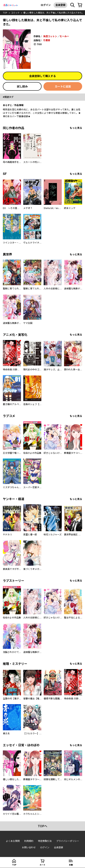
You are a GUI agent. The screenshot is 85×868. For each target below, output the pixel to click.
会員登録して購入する (42, 76)
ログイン (46, 5)
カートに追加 (63, 86)
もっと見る (76, 128)
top (5, 13)
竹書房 (47, 40)
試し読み (22, 86)
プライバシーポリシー (68, 841)
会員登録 (60, 5)
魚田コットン (50, 36)
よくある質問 (13, 841)
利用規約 (29, 841)
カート (42, 865)
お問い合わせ (29, 847)
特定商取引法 (45, 841)
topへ (42, 826)
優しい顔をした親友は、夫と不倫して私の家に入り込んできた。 (54, 13)
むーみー (64, 36)
